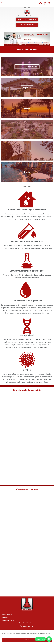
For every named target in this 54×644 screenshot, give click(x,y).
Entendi (27, 640)
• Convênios (4, 617)
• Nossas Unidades (6, 614)
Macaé (27, 109)
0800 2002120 (28, 626)
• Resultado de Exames (8, 620)
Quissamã (27, 151)
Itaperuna (27, 88)
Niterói (27, 172)
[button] (2, 3)
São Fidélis (27, 130)
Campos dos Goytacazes (27, 67)
